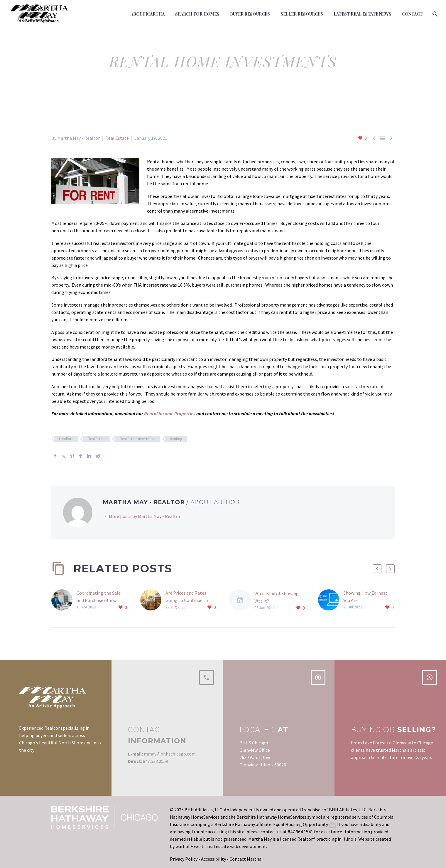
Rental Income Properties (170, 413)
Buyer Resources (250, 14)
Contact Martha (245, 859)
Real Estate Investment (138, 439)
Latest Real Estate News (363, 14)
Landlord (66, 439)
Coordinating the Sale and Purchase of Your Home (99, 600)
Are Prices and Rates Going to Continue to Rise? (187, 600)
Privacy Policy (184, 859)
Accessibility (213, 859)
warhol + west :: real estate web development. (221, 846)
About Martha (148, 14)
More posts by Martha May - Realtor (145, 516)
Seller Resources (302, 14)
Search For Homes (197, 14)
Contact (412, 14)
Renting (176, 439)
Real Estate (117, 138)
